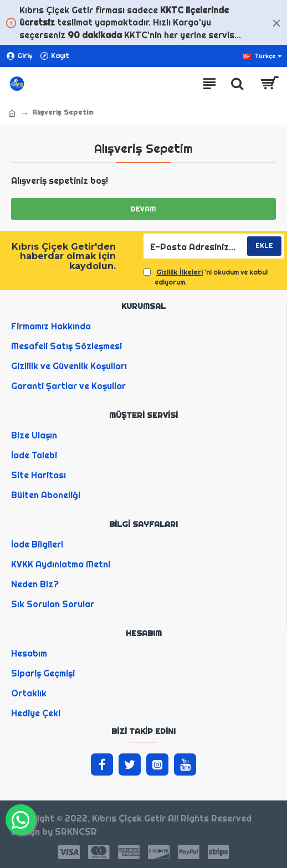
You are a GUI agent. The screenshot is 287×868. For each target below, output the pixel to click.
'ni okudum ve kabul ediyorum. (206, 277)
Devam (143, 209)
